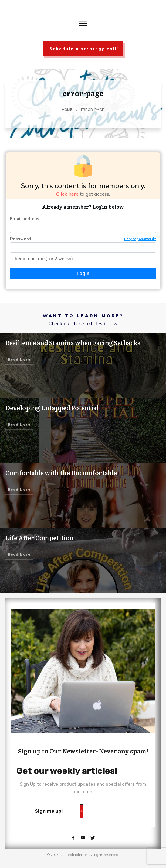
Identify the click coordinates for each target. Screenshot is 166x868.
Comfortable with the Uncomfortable (61, 473)
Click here (67, 194)
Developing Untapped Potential (52, 408)
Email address (25, 219)
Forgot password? (140, 239)
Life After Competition (40, 538)
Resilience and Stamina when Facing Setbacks (73, 343)
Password (83, 239)
